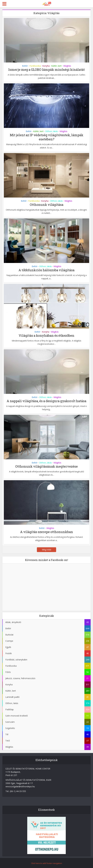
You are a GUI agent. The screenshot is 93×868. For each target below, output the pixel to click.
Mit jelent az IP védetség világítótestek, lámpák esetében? (47, 137)
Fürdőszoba (35, 66)
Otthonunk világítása (47, 205)
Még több (47, 550)
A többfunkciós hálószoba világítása (46, 270)
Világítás (67, 66)
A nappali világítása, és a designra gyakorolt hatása (46, 401)
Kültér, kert (56, 66)
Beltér (25, 66)
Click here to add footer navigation (47, 863)
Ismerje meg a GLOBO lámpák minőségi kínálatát (46, 70)
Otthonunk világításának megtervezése (46, 466)
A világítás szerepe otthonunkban (47, 532)
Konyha (46, 66)
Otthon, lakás (52, 131)
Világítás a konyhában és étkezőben (46, 335)
